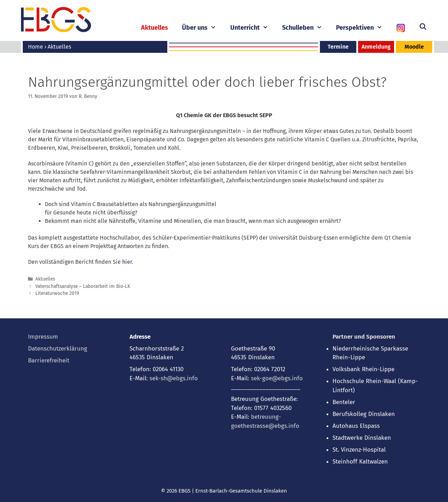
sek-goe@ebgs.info (277, 378)
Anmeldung (376, 47)
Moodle (414, 47)
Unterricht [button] (253, 28)
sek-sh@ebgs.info (174, 378)
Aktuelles (155, 28)
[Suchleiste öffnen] (423, 27)
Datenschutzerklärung (58, 349)
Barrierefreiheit (49, 360)
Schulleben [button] (306, 28)
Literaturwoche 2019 (57, 293)
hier (127, 262)
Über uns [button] (202, 28)
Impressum (43, 337)
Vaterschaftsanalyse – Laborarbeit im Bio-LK (83, 286)
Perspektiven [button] (363, 28)
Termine (338, 47)
